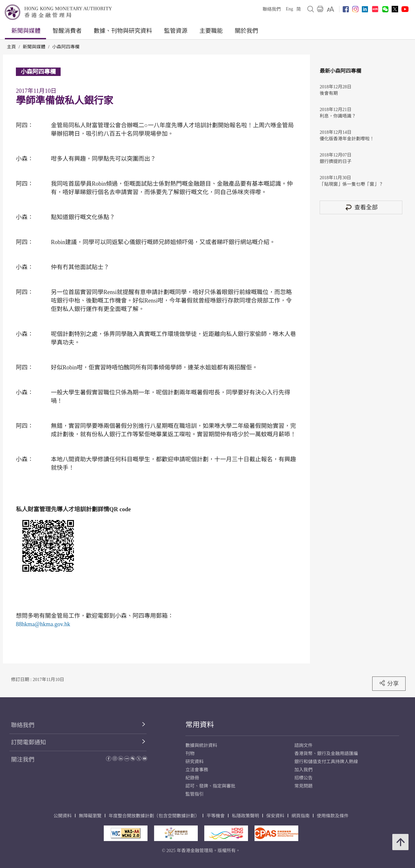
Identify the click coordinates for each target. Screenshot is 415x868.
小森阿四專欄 (66, 47)
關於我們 (246, 31)
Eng (289, 9)
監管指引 (195, 794)
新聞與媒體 (26, 31)
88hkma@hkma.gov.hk (43, 624)
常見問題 (303, 786)
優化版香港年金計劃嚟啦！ (347, 139)
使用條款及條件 (333, 816)
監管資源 (176, 31)
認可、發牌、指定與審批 (210, 786)
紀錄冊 (192, 778)
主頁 (11, 47)
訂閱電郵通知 (29, 742)
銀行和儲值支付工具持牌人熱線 (326, 762)
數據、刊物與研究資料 (123, 31)
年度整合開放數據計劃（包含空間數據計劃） (154, 816)
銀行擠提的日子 (336, 161)
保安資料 (275, 816)
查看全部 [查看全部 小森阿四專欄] (361, 207)
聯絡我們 (272, 9)
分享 (389, 683)
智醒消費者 (67, 31)
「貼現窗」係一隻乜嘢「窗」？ (351, 184)
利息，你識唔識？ (338, 116)
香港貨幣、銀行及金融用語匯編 (326, 754)
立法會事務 (197, 770)
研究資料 (195, 762)
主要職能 (211, 31)
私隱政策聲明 (245, 816)
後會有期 (329, 93)
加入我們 (303, 770)
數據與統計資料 (201, 745)
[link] (331, 9)
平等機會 (216, 816)
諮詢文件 (303, 745)
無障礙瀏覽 (90, 816)
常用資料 (200, 725)
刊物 (190, 754)
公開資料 (63, 816)
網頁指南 (301, 816)
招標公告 (303, 778)
